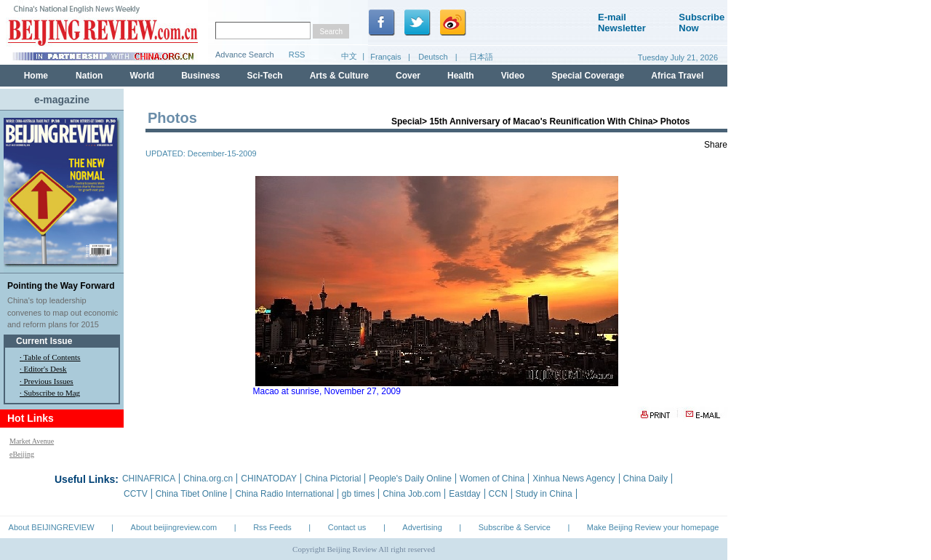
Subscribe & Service (515, 527)
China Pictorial (333, 479)
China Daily (646, 479)
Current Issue (44, 341)
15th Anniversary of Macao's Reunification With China (541, 121)
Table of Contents (52, 357)
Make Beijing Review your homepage (653, 527)
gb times (358, 494)
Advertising (422, 527)
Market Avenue (32, 441)
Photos (675, 121)
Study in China (544, 494)
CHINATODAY (269, 479)
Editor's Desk (45, 369)
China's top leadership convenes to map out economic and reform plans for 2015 (63, 312)
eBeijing (22, 454)
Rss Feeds (272, 527)
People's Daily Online (410, 479)
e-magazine (62, 100)
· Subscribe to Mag (50, 393)
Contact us (347, 527)
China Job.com (412, 494)
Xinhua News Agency (574, 479)
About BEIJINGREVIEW (52, 527)
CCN (498, 494)
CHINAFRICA (149, 479)
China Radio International (284, 494)
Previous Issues (49, 381)
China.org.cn (208, 479)
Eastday (464, 494)
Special (407, 121)
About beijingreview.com (174, 527)
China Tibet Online (192, 494)
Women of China (492, 479)
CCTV (136, 494)
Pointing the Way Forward (61, 286)
